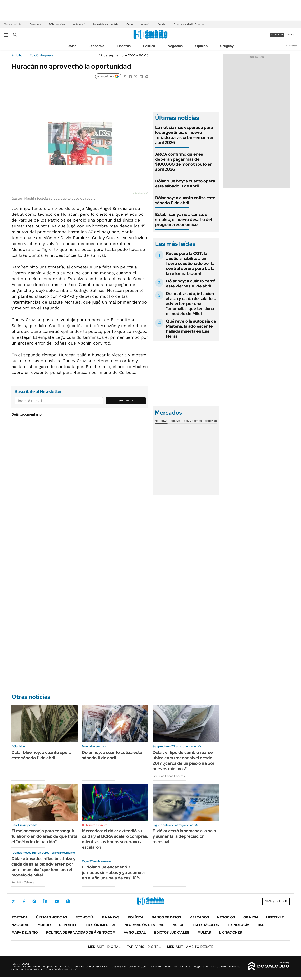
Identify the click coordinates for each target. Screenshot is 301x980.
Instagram (34, 901)
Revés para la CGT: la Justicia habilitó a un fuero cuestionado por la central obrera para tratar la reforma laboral (191, 263)
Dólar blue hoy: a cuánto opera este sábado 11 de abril (185, 183)
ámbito (17, 55)
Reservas (35, 24)
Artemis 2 (79, 24)
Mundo (44, 925)
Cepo (130, 24)
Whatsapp (68, 901)
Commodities (193, 421)
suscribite (277, 35)
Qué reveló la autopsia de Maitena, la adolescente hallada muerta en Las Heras (191, 329)
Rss (261, 925)
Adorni (145, 24)
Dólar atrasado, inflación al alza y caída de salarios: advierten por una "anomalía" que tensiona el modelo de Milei (191, 304)
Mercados (199, 917)
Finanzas (124, 46)
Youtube (57, 901)
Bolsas (176, 421)
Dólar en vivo (57, 24)
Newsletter (291, 46)
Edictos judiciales (172, 932)
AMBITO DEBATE (190, 947)
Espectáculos (206, 925)
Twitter (14, 901)
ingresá (291, 35)
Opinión (201, 46)
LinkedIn (45, 901)
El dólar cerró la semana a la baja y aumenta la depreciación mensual (184, 836)
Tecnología (238, 925)
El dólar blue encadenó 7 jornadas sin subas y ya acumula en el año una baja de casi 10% (113, 872)
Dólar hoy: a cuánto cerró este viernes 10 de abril (191, 283)
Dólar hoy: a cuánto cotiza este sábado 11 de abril (185, 200)
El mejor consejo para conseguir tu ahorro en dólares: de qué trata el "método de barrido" (44, 836)
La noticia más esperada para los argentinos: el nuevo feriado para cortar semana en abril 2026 (185, 135)
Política (149, 46)
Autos (179, 925)
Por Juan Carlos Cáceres (169, 776)
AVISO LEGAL (135, 932)
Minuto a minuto (97, 825)
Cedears (211, 421)
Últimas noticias (52, 917)
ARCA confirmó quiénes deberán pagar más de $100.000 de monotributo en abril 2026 (184, 162)
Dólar (72, 46)
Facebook (24, 901)
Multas (204, 932)
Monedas (161, 421)
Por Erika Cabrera (23, 882)
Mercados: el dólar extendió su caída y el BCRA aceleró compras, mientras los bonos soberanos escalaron (115, 839)
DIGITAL (104, 947)
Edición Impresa (100, 925)
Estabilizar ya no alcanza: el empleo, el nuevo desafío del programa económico (184, 219)
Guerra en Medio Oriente (189, 24)
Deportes (68, 925)
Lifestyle (275, 917)
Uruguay (227, 46)
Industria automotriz (106, 24)
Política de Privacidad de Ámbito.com (81, 932)
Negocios (175, 46)
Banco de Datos (166, 917)
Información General (144, 925)
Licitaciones (231, 932)
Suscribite (126, 401)
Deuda (161, 24)
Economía (96, 46)
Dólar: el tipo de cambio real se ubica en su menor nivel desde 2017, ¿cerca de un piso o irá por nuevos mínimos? (184, 761)
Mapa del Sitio (25, 932)
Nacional (20, 925)
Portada (20, 917)
